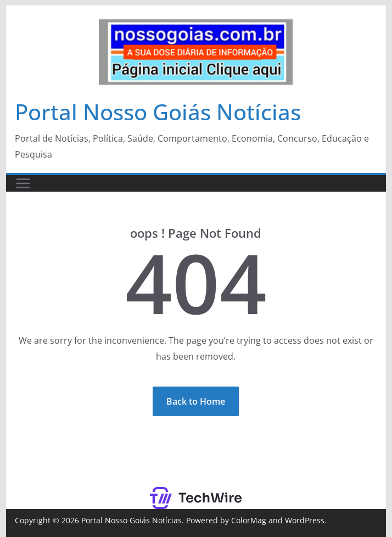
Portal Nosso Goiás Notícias (158, 112)
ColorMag (249, 520)
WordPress (305, 520)
